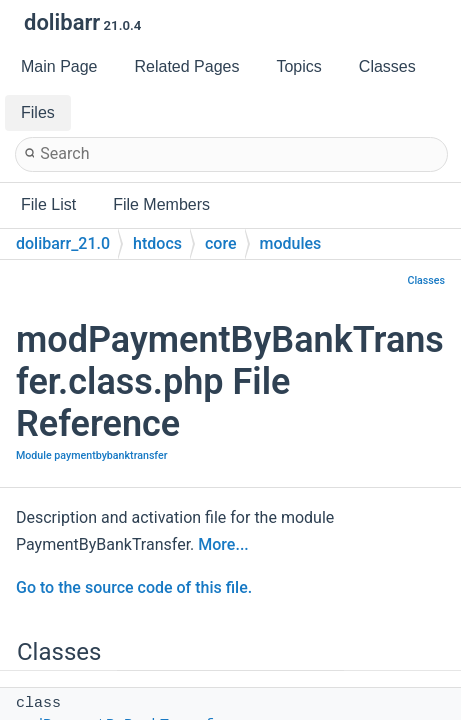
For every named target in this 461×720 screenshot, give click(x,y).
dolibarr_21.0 (63, 243)
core (221, 243)
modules (291, 243)
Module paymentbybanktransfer (92, 455)
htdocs (157, 243)
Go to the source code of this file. (134, 587)
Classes (426, 280)
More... (223, 544)
